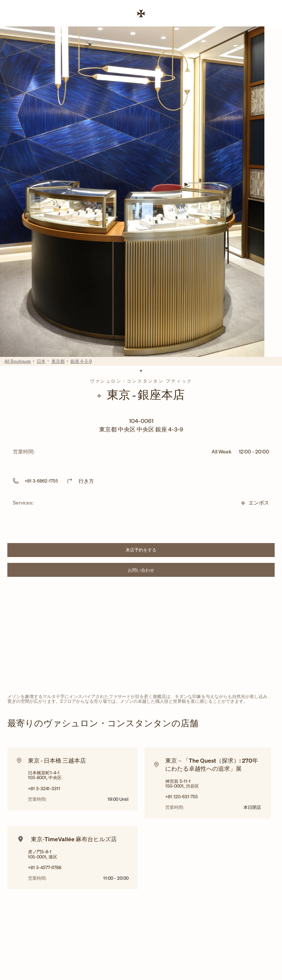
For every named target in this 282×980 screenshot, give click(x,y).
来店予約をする (159, 551)
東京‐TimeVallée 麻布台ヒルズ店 (74, 839)
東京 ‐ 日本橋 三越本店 (57, 760)
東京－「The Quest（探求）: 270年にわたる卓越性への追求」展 (212, 764)
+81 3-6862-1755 (41, 481)
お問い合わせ (160, 571)
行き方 (86, 481)
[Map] (141, 637)
